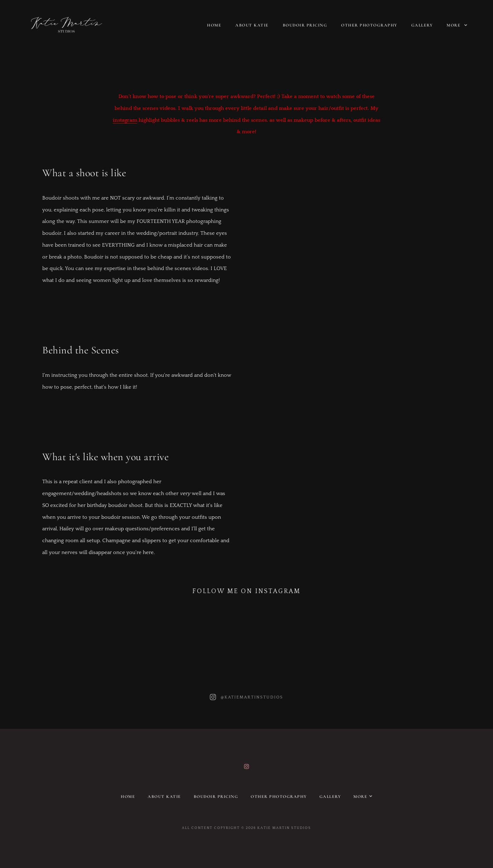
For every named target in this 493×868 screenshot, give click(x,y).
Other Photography (369, 25)
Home (214, 25)
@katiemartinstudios (252, 697)
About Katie (252, 25)
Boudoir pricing (305, 25)
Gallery (422, 25)
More (457, 25)
